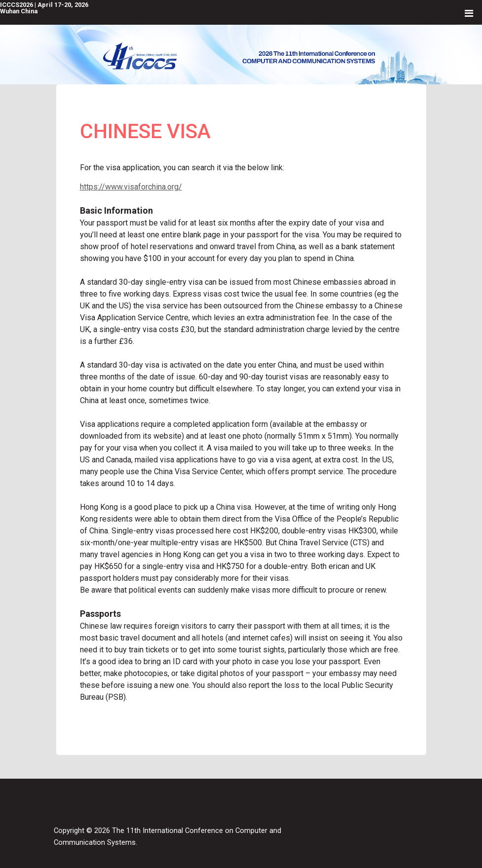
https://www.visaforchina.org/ (131, 187)
